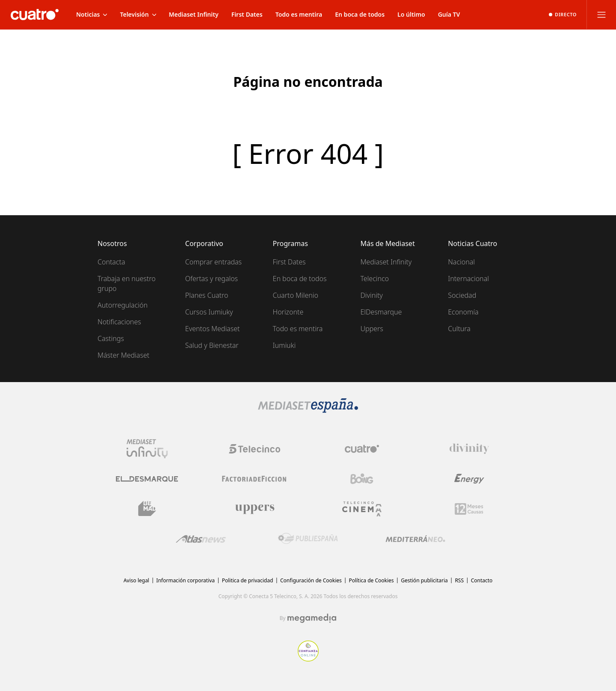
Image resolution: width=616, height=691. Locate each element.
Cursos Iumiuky (209, 312)
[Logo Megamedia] (312, 618)
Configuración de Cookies (311, 580)
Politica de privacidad (248, 580)
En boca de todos (300, 279)
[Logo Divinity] (469, 449)
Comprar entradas (213, 262)
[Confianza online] (308, 659)
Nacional (461, 262)
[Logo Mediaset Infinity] (147, 449)
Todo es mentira (298, 329)
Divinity (371, 295)
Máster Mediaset (123, 355)
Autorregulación (123, 305)
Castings (111, 338)
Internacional (468, 279)
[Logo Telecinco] (255, 449)
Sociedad (462, 295)
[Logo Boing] (362, 479)
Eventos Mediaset (213, 329)
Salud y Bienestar (212, 345)
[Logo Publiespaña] (308, 539)
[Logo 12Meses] (469, 509)
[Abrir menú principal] (601, 15)
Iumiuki (284, 345)
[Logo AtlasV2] (201, 539)
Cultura (459, 329)
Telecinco (375, 279)
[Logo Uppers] (255, 509)
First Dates (289, 262)
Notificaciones (119, 322)
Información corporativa (185, 580)
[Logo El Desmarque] (147, 479)
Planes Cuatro (207, 295)
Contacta (111, 262)
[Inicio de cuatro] (35, 15)
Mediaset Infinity (386, 262)
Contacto (482, 580)
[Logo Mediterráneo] (415, 539)
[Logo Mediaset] (308, 410)
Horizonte (288, 312)
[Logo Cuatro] (362, 449)
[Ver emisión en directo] (563, 15)
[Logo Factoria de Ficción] (255, 479)
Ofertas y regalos (212, 279)
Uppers (372, 329)
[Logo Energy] (469, 479)
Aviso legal (136, 580)
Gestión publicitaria (424, 580)
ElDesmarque (381, 312)
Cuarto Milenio (296, 295)
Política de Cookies (371, 580)
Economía (463, 312)
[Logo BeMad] (147, 509)
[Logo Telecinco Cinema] (362, 509)
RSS (459, 580)
